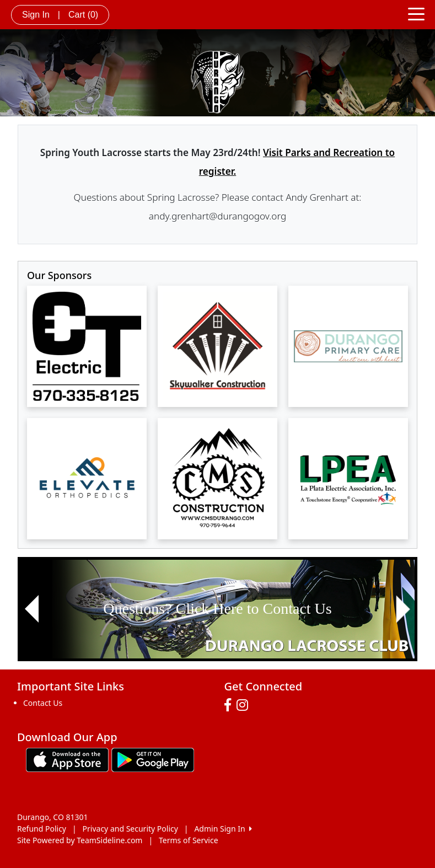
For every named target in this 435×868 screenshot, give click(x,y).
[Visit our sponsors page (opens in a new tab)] (87, 346)
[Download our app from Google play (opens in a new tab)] (153, 759)
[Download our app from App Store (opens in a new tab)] (67, 759)
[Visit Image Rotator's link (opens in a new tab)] (218, 609)
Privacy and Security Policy (130, 829)
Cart (83, 15)
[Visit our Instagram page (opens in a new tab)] (245, 705)
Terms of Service (189, 840)
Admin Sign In (223, 829)
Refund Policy (42, 829)
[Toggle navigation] (416, 13)
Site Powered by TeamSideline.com (80, 840)
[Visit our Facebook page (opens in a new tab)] (230, 705)
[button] (32, 609)
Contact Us (43, 703)
